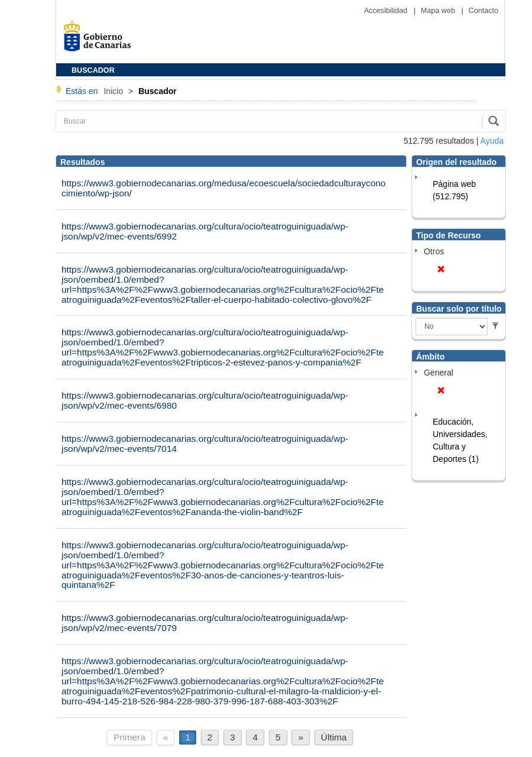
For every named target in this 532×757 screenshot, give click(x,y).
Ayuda (492, 141)
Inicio (114, 91)
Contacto (484, 11)
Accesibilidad (387, 11)
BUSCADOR (93, 70)
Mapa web (439, 11)
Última (334, 737)
